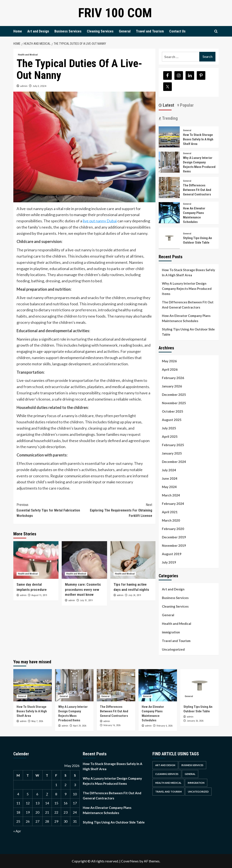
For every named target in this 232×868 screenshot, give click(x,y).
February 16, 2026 (112, 725)
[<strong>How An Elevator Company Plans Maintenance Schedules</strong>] (169, 212)
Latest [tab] (168, 105)
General (125, 31)
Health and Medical (177, 624)
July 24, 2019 (135, 595)
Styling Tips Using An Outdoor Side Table (188, 332)
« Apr (17, 831)
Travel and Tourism (150, 31)
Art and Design (38, 31)
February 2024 (173, 504)
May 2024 (169, 487)
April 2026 (170, 369)
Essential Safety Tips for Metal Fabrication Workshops (51, 510)
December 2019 (174, 537)
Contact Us (177, 31)
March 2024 (171, 495)
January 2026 (172, 386)
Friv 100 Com (115, 13)
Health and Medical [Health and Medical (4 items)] (168, 783)
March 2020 (171, 520)
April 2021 (170, 512)
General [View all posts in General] (187, 130)
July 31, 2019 (86, 600)
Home (18, 31)
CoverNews (130, 861)
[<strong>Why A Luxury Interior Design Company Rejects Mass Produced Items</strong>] (169, 162)
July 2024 (169, 470)
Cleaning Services (100, 31)
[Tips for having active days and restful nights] (133, 560)
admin (24, 86)
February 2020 (173, 529)
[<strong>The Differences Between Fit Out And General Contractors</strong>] (169, 187)
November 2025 (174, 403)
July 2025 (169, 428)
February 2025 (173, 445)
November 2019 (174, 545)
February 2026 (173, 378)
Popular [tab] (186, 105)
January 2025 (172, 453)
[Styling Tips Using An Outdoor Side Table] (169, 237)
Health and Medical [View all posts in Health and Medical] (28, 55)
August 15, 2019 (39, 595)
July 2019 (169, 562)
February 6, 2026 (164, 726)
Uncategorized (173, 649)
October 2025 (173, 411)
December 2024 (174, 462)
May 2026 (169, 361)
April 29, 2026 (80, 726)
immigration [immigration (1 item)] (196, 783)
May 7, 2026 (37, 721)
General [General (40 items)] (190, 774)
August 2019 (172, 554)
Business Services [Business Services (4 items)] (192, 765)
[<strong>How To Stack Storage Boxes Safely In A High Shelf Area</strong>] (169, 136)
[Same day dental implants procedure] (36, 560)
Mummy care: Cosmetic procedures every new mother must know (83, 590)
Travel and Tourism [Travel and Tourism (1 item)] (168, 792)
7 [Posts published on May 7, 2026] (47, 794)
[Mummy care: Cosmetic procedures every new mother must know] (84, 560)
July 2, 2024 (39, 86)
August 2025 (172, 420)
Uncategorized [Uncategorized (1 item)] (198, 792)
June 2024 (170, 478)
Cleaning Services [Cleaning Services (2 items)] (167, 774)
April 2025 (170, 436)
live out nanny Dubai (100, 221)
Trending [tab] (169, 118)
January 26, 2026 (195, 721)
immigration (171, 632)
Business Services (68, 31)
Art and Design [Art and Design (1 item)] (165, 765)
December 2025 (174, 395)
